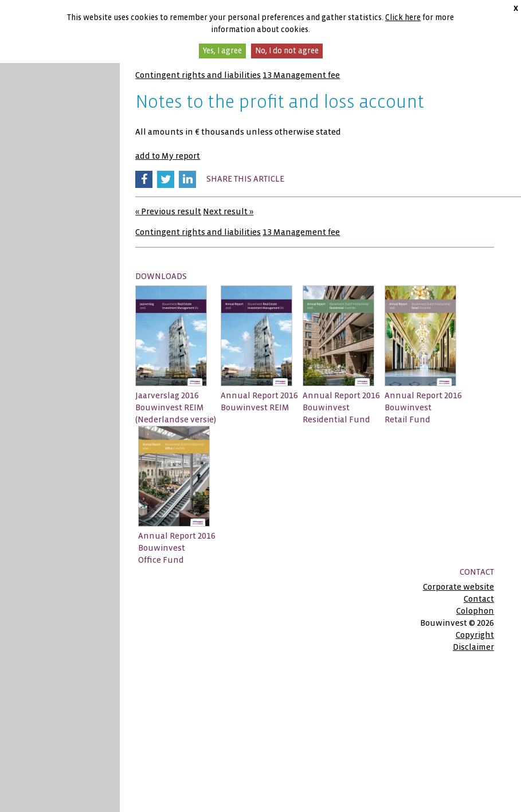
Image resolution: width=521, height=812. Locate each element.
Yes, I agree (222, 51)
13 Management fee (301, 75)
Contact (479, 599)
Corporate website (459, 587)
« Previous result (168, 211)
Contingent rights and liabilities (198, 75)
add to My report (168, 156)
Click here (403, 17)
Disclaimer (473, 647)
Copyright (475, 635)
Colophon (475, 611)
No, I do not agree (287, 51)
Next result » (228, 211)
